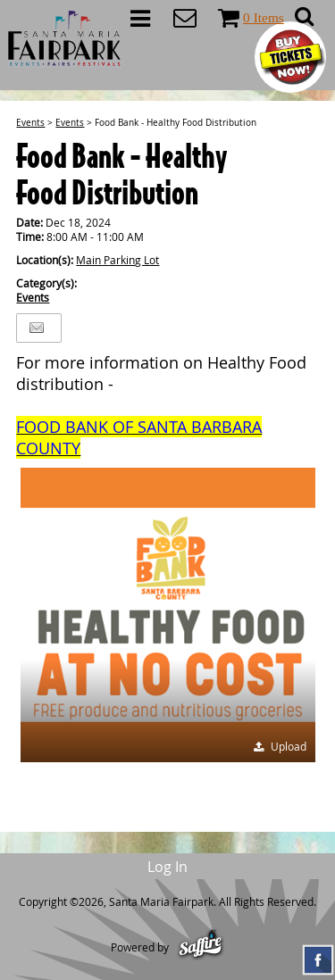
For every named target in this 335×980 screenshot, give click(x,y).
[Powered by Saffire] (201, 947)
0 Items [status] (264, 17)
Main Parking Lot (117, 260)
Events (30, 123)
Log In (167, 867)
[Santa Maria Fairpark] (65, 39)
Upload (289, 746)
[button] (168, 615)
